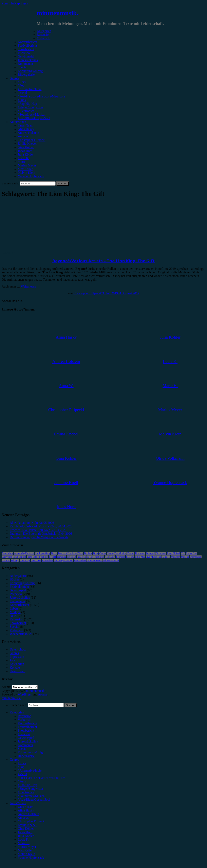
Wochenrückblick (21, 634)
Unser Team (26, 125)
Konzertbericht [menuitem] (27, 723)
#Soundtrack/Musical (32, 115)
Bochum (88, 553)
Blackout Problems (67, 553)
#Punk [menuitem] (22, 781)
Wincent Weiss (95, 561)
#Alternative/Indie (30, 89)
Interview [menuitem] (24, 734)
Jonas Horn (25, 151)
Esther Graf (192, 553)
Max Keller (25, 169)
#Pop (21, 85)
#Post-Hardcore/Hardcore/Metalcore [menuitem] (41, 778)
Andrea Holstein (28, 133)
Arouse (43, 694)
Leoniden (121, 557)
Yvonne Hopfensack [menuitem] (31, 858)
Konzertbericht (27, 42)
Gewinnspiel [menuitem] (26, 738)
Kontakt (15, 668)
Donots (131, 553)
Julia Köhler (26, 154)
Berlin (54, 553)
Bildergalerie (26, 75)
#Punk (22, 100)
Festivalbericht (27, 45)
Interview (24, 53)
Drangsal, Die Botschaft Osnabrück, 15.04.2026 (41, 534)
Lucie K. (23, 158)
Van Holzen (48, 561)
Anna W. (23, 136)
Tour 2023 (36, 561)
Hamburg (62, 557)
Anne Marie (7, 553)
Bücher (14, 579)
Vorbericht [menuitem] (25, 720)
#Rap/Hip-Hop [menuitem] (27, 785)
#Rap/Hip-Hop (27, 104)
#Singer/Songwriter (30, 107)
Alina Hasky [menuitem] (26, 810)
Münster (185, 557)
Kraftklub (99, 557)
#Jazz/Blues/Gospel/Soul (34, 118)
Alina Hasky (26, 129)
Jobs (13, 660)
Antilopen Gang (43, 553)
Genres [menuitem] (14, 760)
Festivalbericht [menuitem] (27, 727)
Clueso (110, 553)
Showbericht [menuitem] (26, 730)
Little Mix (140, 557)
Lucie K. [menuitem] (23, 839)
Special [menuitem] (23, 749)
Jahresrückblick (28, 60)
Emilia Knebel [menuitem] (27, 825)
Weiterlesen (28, 286)
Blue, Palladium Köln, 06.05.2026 (32, 523)
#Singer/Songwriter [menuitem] (30, 789)
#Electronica (26, 111)
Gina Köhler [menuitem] (26, 829)
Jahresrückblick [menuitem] (28, 741)
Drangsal (150, 553)
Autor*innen (18, 122)
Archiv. (6, 687)
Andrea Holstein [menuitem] (28, 814)
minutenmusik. (58, 13)
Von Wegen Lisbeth (64, 561)
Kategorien (44, 31)
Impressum (17, 657)
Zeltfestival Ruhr (111, 561)
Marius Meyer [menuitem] (27, 847)
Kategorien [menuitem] (17, 712)
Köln (107, 557)
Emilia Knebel (27, 144)
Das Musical (120, 553)
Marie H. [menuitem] (24, 843)
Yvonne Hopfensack (31, 176)
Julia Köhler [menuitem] (26, 836)
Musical (166, 557)
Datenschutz (18, 649)
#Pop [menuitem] (21, 767)
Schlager (15, 561)
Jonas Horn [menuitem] (25, 832)
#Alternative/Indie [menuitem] (30, 770)
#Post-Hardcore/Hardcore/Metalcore (41, 96)
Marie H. (24, 162)
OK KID (6, 561)
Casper (103, 553)
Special (23, 67)
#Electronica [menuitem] (26, 792)
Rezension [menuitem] (25, 716)
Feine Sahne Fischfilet (37, 557)
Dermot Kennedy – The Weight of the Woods (39, 537)
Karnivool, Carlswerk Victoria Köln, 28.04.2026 (41, 526)
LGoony (130, 557)
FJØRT (53, 557)
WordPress (25, 694)
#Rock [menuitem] (22, 763)
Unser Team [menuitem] (26, 807)
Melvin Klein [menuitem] (26, 854)
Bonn (96, 553)
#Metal (22, 93)
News (13, 616)
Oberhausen (196, 557)
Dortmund (140, 553)
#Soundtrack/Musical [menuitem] (32, 796)
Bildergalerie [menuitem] (26, 756)
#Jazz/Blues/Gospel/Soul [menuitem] (34, 800)
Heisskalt (71, 557)
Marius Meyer (27, 165)
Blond (80, 553)
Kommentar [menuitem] (25, 745)
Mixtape (15, 612)
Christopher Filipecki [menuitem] (32, 821)
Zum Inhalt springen (15, 3)
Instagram (82, 557)
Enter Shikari (173, 553)
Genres (14, 78)
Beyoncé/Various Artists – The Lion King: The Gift (103, 261)
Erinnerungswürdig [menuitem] (30, 752)
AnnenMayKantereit (24, 553)
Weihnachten (80, 561)
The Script (25, 561)
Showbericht (26, 49)
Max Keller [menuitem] (25, 850)
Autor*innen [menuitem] (18, 803)
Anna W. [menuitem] (23, 818)
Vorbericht (44, 38)
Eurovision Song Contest (14, 557)
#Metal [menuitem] (22, 774)
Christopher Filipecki (32, 140)
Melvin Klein (26, 173)
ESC (183, 553)
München (176, 557)
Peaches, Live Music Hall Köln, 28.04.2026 (38, 530)
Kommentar (25, 64)
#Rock (22, 82)
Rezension (44, 35)
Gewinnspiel (26, 56)
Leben (14, 608)
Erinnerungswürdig (30, 71)
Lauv (113, 557)
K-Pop (90, 557)
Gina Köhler (26, 147)
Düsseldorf (161, 553)
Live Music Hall (154, 557)
